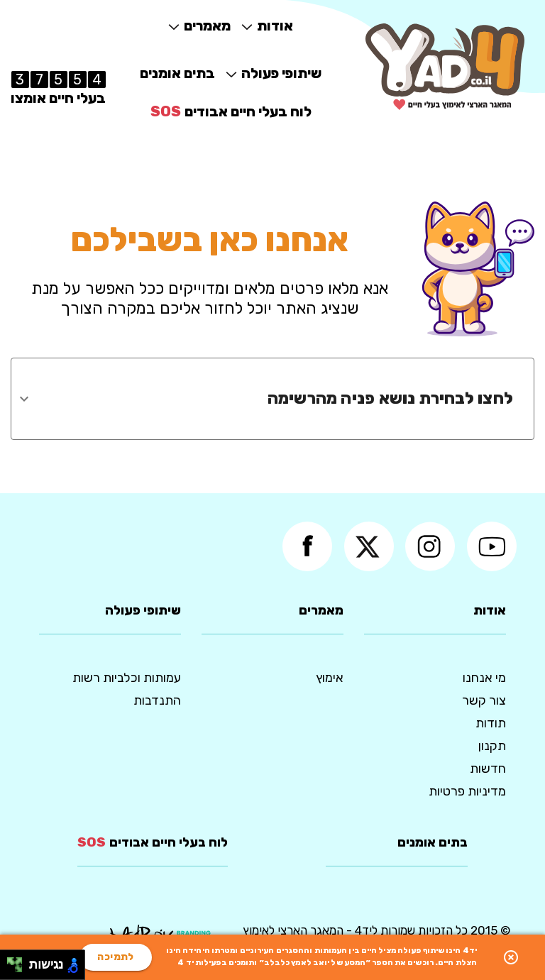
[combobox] (262, 399)
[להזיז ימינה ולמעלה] (19, 961)
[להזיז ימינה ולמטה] (19, 969)
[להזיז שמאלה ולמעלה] (11, 961)
